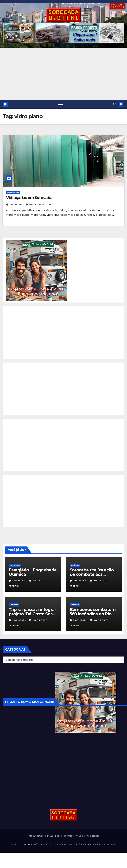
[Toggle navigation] (61, 104)
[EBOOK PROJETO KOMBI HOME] (37, 270)
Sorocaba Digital (39, 205)
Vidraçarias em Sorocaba (29, 198)
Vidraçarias (13, 192)
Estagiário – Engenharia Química (33, 572)
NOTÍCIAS (75, 565)
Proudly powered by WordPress (45, 836)
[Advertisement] (63, 74)
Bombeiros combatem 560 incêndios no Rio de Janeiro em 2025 (94, 614)
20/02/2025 (19, 581)
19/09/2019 (16, 205)
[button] (115, 104)
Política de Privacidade (88, 845)
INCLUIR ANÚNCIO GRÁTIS (37, 845)
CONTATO (110, 845)
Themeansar (92, 836)
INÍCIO (16, 845)
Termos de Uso (64, 845)
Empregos (15, 565)
